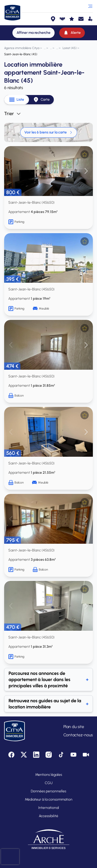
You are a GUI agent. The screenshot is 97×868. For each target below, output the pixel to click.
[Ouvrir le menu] (90, 6)
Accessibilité (48, 816)
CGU (49, 783)
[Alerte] (72, 33)
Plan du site (74, 727)
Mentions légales (49, 775)
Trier (13, 114)
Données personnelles (48, 791)
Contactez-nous (78, 735)
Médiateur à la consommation (49, 799)
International (49, 808)
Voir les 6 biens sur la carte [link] (49, 132)
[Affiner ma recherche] (33, 33)
